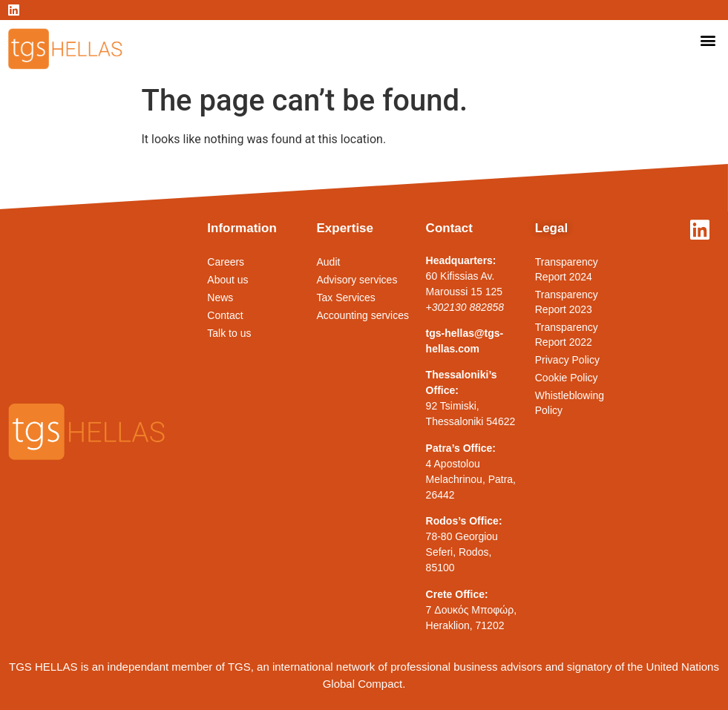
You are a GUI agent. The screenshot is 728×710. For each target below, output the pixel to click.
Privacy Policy (567, 360)
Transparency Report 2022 (567, 335)
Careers (226, 262)
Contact (225, 315)
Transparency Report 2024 (567, 269)
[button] (708, 40)
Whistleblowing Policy (570, 403)
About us (227, 280)
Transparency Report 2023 (567, 302)
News (220, 298)
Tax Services (345, 298)
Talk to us (229, 333)
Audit (328, 262)
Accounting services (363, 315)
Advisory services (357, 280)
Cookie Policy (567, 378)
